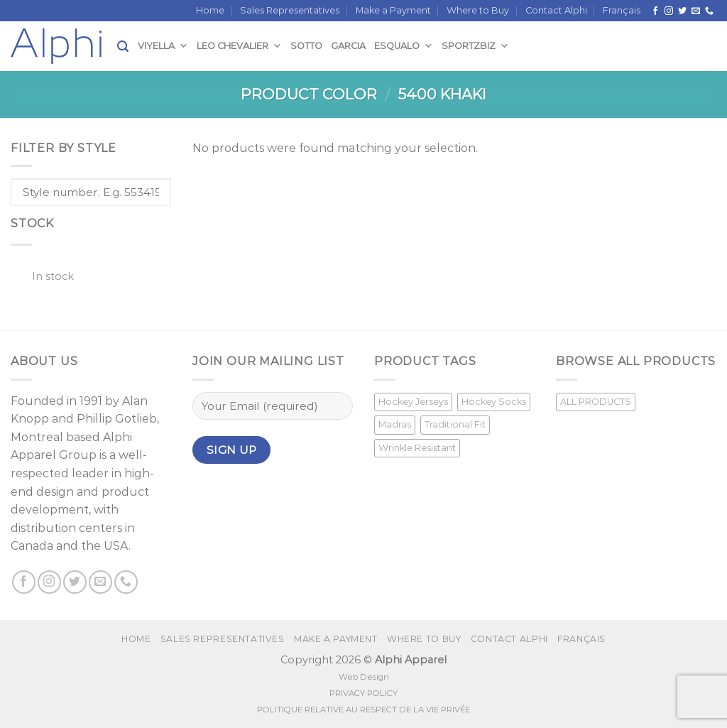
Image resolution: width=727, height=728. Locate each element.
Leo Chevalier (239, 46)
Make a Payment (393, 10)
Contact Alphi (556, 10)
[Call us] (709, 11)
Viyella (163, 46)
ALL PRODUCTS (596, 402)
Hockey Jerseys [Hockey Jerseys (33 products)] (413, 402)
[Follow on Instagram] (669, 11)
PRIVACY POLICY (363, 693)
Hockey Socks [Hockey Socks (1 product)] (494, 402)
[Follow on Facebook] (655, 11)
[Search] (123, 47)
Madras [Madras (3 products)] (395, 424)
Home (210, 10)
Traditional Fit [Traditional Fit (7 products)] (455, 424)
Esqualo (404, 46)
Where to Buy (478, 10)
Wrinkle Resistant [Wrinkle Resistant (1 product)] (417, 448)
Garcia (348, 46)
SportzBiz (475, 46)
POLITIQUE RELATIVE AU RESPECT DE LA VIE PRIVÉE (363, 710)
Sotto (306, 46)
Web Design (364, 677)
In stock (53, 276)
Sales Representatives (290, 10)
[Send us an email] (696, 11)
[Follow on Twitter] (682, 11)
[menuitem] (622, 11)
